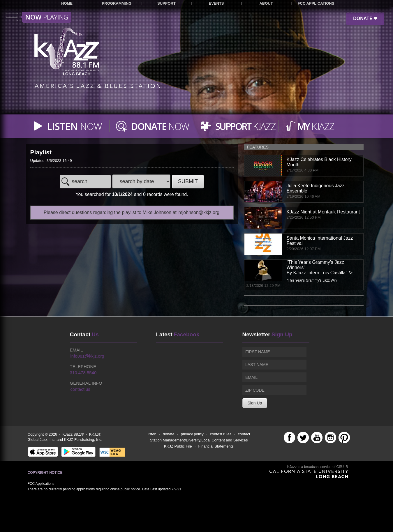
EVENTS (216, 3)
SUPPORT (166, 3)
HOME (67, 3)
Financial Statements (216, 446)
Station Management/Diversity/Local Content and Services (199, 440)
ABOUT (266, 3)
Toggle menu (39, 17)
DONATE (365, 18)
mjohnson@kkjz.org (199, 212)
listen (152, 434)
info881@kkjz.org (87, 356)
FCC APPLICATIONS (316, 3)
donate (169, 434)
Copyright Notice (45, 473)
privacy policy (192, 434)
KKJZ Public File (178, 446)
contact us (80, 389)
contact (244, 434)
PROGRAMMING (117, 3)
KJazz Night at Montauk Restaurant (323, 212)
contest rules (221, 434)
